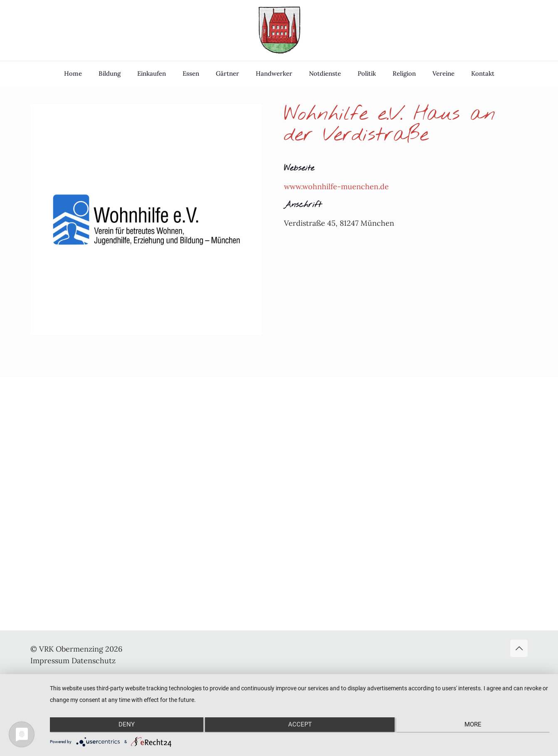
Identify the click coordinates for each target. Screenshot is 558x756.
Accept (300, 726)
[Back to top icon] (519, 648)
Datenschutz (94, 661)
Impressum (50, 661)
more (475, 726)
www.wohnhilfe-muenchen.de (336, 187)
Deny (125, 726)
